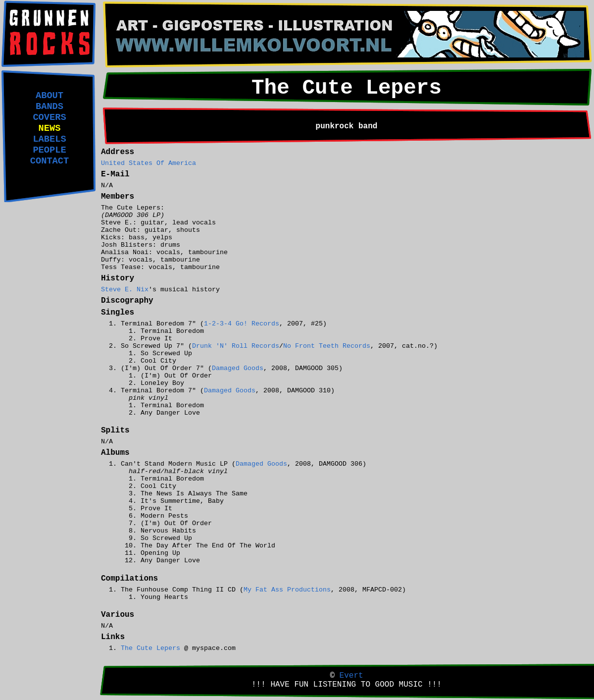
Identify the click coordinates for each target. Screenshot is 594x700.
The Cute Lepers (150, 648)
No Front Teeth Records (327, 346)
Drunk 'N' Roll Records (236, 346)
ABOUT (49, 96)
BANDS (49, 107)
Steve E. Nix (125, 290)
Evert (351, 676)
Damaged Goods (238, 368)
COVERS (49, 117)
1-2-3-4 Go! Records (242, 324)
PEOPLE (49, 150)
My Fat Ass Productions (287, 590)
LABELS (49, 139)
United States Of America (148, 163)
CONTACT (49, 161)
